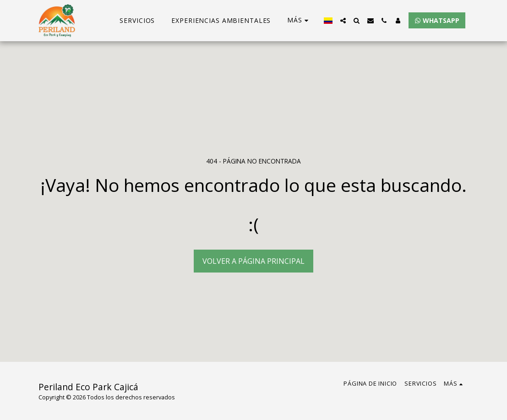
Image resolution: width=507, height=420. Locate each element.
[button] (343, 21)
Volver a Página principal (253, 261)
